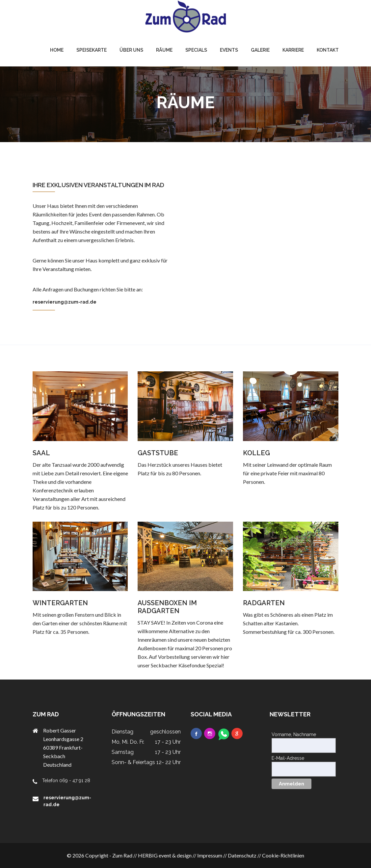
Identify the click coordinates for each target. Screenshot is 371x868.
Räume (164, 50)
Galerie (260, 50)
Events (229, 50)
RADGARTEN (264, 603)
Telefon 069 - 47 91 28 (66, 781)
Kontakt (328, 50)
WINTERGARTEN (60, 603)
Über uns (131, 50)
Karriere (293, 50)
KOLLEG (256, 453)
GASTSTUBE (158, 453)
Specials (196, 50)
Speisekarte (92, 50)
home (57, 50)
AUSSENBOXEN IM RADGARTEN (167, 607)
